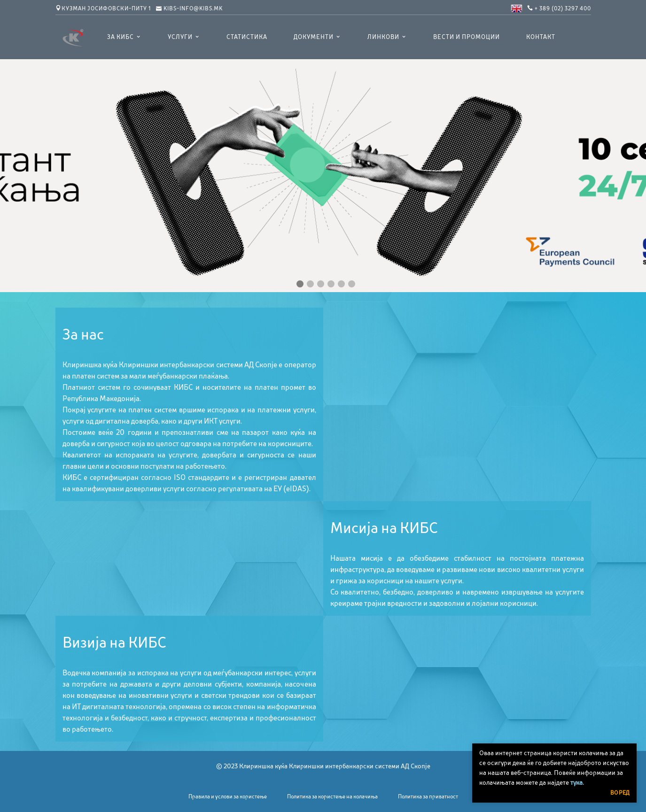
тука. (577, 782)
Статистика (247, 37)
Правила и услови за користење (228, 797)
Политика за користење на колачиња (332, 797)
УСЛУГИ (180, 37)
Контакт (541, 37)
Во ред (620, 793)
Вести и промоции (467, 37)
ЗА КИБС (121, 37)
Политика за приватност (428, 797)
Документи (314, 37)
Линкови (383, 37)
